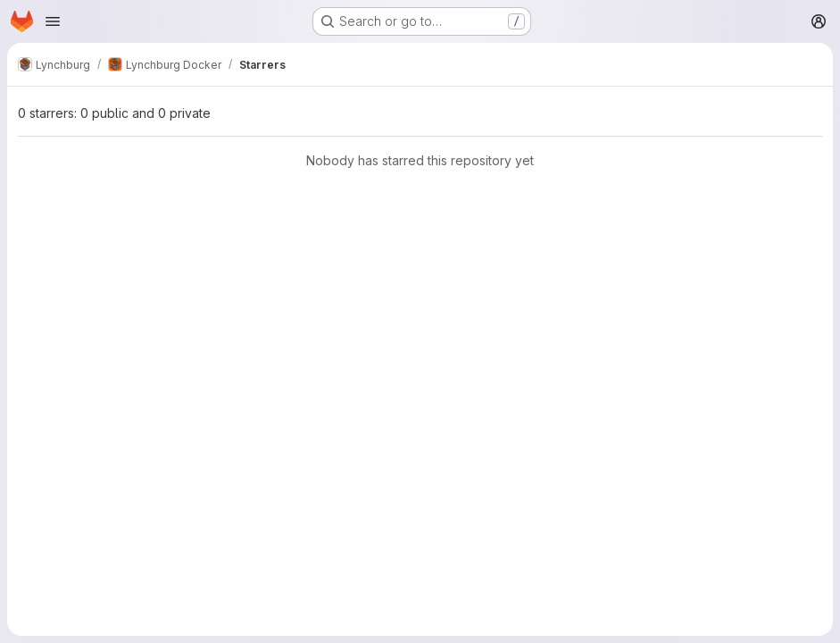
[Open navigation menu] (53, 21)
